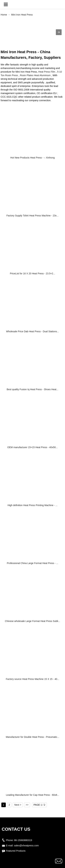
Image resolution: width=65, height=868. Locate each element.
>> (27, 805)
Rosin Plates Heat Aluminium (35, 75)
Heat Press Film (47, 72)
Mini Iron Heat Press (22, 15)
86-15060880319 (23, 840)
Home (4, 15)
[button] (6, 4)
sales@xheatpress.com (26, 846)
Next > (18, 805)
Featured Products (16, 851)
